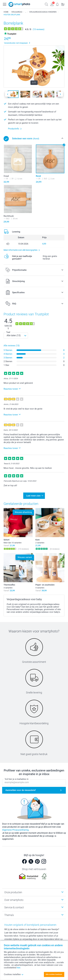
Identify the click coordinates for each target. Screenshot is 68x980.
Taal (8, 332)
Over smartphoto (14, 900)
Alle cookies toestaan (54, 974)
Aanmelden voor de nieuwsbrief (21, 790)
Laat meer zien (33, 496)
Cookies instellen (14, 974)
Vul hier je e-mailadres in (17, 779)
